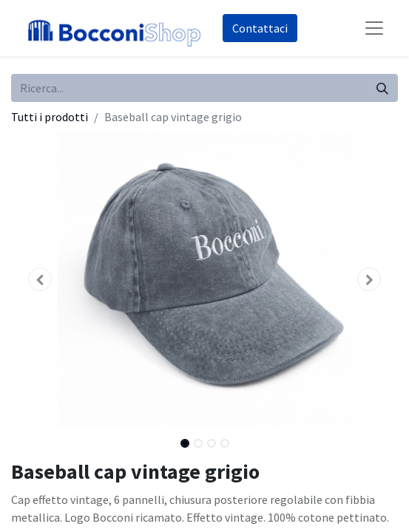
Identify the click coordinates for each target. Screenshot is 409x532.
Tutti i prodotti (50, 117)
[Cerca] (382, 88)
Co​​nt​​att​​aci (260, 28)
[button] (40, 279)
